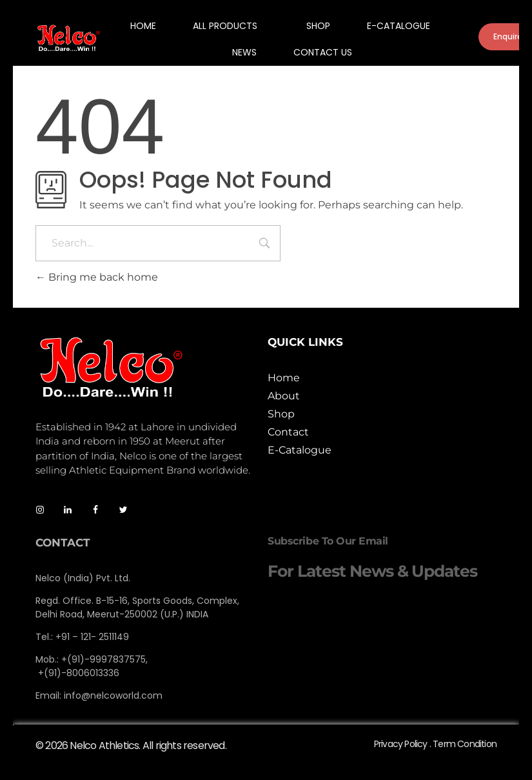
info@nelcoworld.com (113, 695)
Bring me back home (97, 277)
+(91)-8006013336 (79, 673)
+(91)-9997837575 (103, 659)
